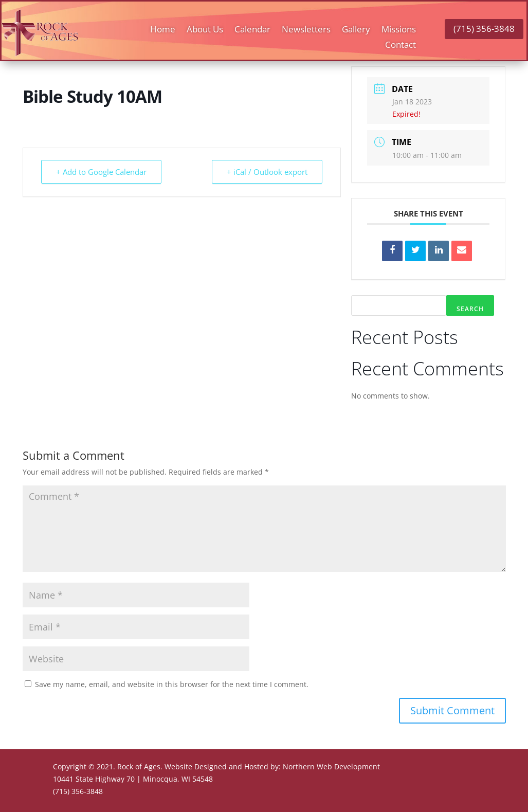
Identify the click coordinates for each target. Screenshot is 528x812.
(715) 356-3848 (484, 29)
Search (470, 309)
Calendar (252, 30)
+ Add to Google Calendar (101, 172)
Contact (400, 46)
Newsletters (306, 30)
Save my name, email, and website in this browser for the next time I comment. (172, 684)
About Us (205, 30)
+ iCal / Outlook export (267, 172)
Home (163, 30)
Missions (399, 30)
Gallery (356, 30)
